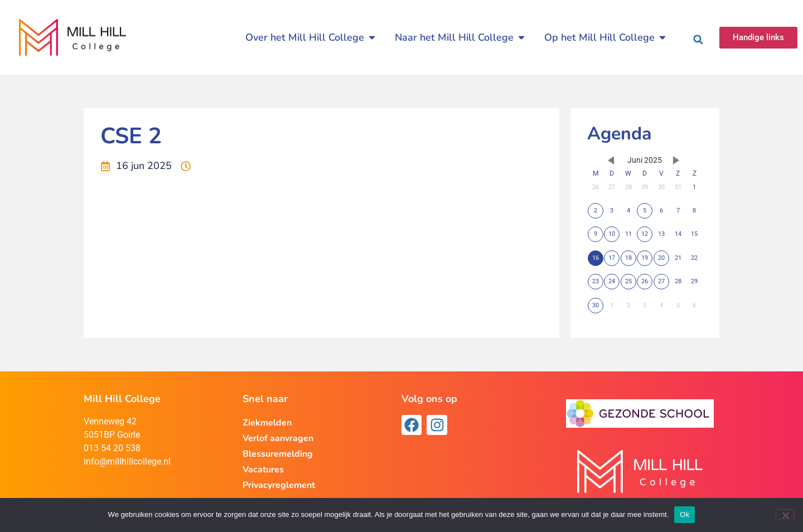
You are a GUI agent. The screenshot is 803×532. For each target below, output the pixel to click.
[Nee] (785, 514)
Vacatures (263, 470)
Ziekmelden (267, 423)
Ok (685, 514)
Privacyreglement (279, 485)
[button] (698, 40)
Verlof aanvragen (278, 438)
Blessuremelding (278, 454)
